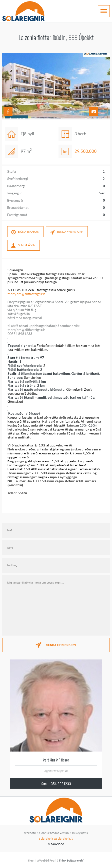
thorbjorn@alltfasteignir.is (26, 294)
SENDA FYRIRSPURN (67, 232)
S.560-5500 (56, 844)
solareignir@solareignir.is (56, 839)
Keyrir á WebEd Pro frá (56, 860)
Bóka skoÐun (25, 232)
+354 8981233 (60, 784)
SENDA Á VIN (23, 246)
